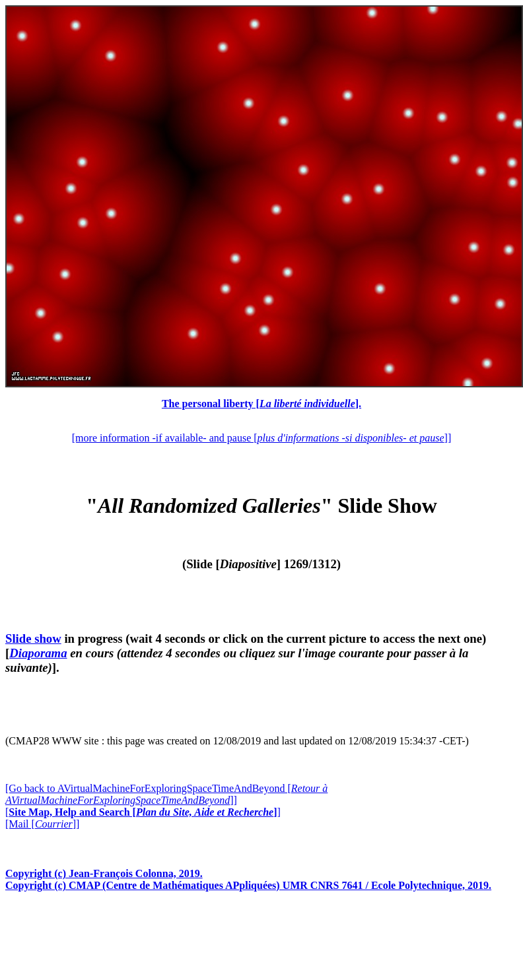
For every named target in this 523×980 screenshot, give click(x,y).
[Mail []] (42, 824)
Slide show (33, 638)
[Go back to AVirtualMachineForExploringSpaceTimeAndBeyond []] (166, 794)
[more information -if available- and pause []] (261, 438)
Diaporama (38, 653)
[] (143, 812)
